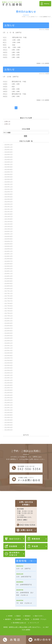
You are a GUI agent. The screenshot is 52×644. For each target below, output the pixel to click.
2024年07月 (9, 155)
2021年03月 (9, 224)
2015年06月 (9, 360)
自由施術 (18, 619)
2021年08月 (9, 214)
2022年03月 (9, 199)
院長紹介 (28, 616)
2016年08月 (9, 326)
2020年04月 (9, 246)
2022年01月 (9, 204)
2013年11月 (9, 408)
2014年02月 (9, 400)
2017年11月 (9, 293)
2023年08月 (9, 169)
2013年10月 (9, 410)
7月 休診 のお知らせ (24, 603)
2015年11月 (9, 348)
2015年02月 (9, 370)
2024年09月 (9, 152)
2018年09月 (9, 279)
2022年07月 (9, 192)
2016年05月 (9, 333)
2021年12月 (9, 207)
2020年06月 (9, 244)
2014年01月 (9, 403)
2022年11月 (9, 187)
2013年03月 (9, 427)
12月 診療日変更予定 (24, 577)
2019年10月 (9, 256)
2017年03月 (9, 311)
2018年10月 (9, 276)
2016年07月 (9, 328)
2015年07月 (9, 358)
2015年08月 (9, 356)
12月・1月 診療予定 (23, 569)
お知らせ (10, 25)
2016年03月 (9, 338)
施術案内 (8, 619)
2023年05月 (9, 174)
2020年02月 (9, 249)
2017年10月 (9, 296)
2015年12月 (9, 346)
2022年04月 (9, 197)
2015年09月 (9, 353)
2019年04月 (9, 266)
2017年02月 (9, 313)
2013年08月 (9, 415)
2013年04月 (9, 425)
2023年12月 (9, 164)
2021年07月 (9, 217)
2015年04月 (9, 365)
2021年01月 (9, 229)
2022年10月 (9, 189)
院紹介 (19, 616)
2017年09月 (9, 298)
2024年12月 (9, 145)
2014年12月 (9, 375)
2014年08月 (9, 385)
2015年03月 (9, 368)
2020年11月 (9, 234)
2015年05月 (9, 363)
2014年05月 (9, 393)
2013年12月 (9, 405)
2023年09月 (9, 167)
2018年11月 (9, 274)
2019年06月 (9, 264)
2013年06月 (9, 420)
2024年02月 (9, 160)
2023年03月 (9, 179)
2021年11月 (9, 209)
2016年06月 (9, 331)
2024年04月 (9, 157)
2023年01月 (9, 182)
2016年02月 (9, 341)
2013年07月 (9, 417)
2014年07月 (9, 388)
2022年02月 (9, 202)
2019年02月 (9, 269)
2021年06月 (9, 219)
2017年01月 (9, 316)
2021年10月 (9, 212)
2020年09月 (9, 236)
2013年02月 (9, 430)
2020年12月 (9, 231)
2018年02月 (9, 289)
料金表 (27, 619)
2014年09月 (9, 383)
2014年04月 (9, 395)
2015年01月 (9, 373)
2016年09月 (9, 323)
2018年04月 (9, 286)
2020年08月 (9, 239)
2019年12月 (9, 251)
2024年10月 (9, 150)
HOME (10, 616)
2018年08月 (9, 281)
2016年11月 (9, 318)
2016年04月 (9, 336)
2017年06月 (9, 303)
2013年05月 (9, 423)
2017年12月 (9, 291)
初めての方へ (39, 616)
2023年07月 (9, 172)
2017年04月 (9, 308)
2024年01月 (9, 162)
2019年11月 (9, 254)
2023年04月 (9, 177)
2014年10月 (9, 380)
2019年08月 (9, 259)
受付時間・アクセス (40, 619)
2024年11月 (9, 147)
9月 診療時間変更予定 (24, 585)
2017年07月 (9, 301)
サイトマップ (34, 623)
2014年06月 (9, 390)
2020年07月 (9, 241)
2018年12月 (9, 271)
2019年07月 (9, 261)
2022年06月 (9, 194)
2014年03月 (9, 398)
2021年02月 (9, 227)
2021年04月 (9, 222)
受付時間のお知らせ (19, 623)
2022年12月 (9, 184)
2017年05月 (9, 306)
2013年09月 (9, 413)
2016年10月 (9, 321)
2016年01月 (9, 343)
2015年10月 (9, 351)
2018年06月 (9, 284)
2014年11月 (9, 378)
